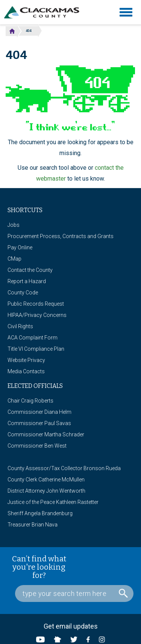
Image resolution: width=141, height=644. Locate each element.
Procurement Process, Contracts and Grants (61, 236)
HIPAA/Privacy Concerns (37, 315)
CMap (14, 259)
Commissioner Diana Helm (39, 412)
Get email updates (71, 626)
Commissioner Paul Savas (39, 423)
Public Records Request (36, 304)
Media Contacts (26, 371)
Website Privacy (26, 360)
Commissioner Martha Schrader (46, 434)
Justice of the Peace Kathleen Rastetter (53, 502)
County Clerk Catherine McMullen (46, 480)
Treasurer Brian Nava (33, 525)
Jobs (14, 225)
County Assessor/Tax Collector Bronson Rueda (64, 468)
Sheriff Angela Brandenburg (40, 513)
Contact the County (30, 270)
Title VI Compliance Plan (36, 349)
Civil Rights (20, 326)
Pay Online (20, 247)
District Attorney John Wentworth (46, 491)
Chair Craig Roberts (30, 401)
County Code (23, 293)
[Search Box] (74, 593)
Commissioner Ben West (37, 446)
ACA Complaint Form (33, 338)
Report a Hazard (27, 281)
